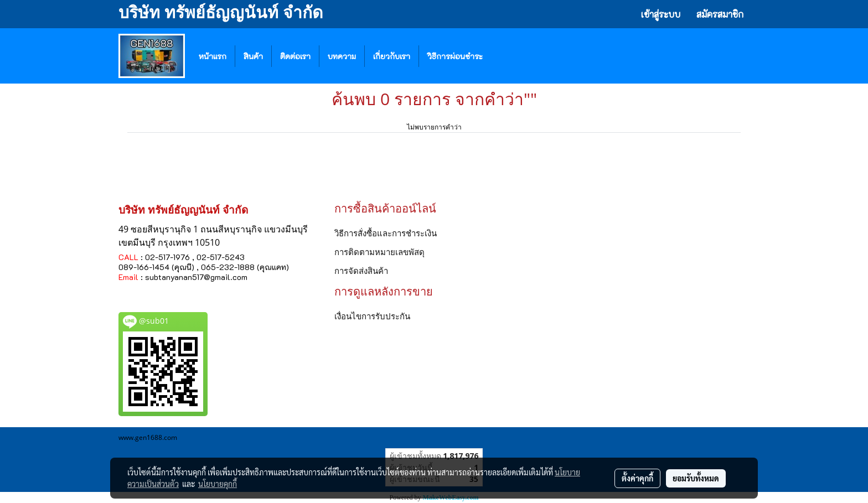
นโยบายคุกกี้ (218, 484)
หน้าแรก (213, 56)
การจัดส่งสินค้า (361, 271)
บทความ (342, 56)
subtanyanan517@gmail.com (196, 277)
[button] (508, 56)
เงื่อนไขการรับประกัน (372, 316)
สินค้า (253, 56)
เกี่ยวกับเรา (392, 56)
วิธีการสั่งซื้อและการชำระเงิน (386, 233)
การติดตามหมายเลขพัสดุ (379, 252)
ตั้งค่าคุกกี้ (637, 478)
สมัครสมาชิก (720, 14)
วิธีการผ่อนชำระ (455, 56)
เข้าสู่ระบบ (661, 14)
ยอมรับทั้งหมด (696, 478)
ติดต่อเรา (295, 56)
